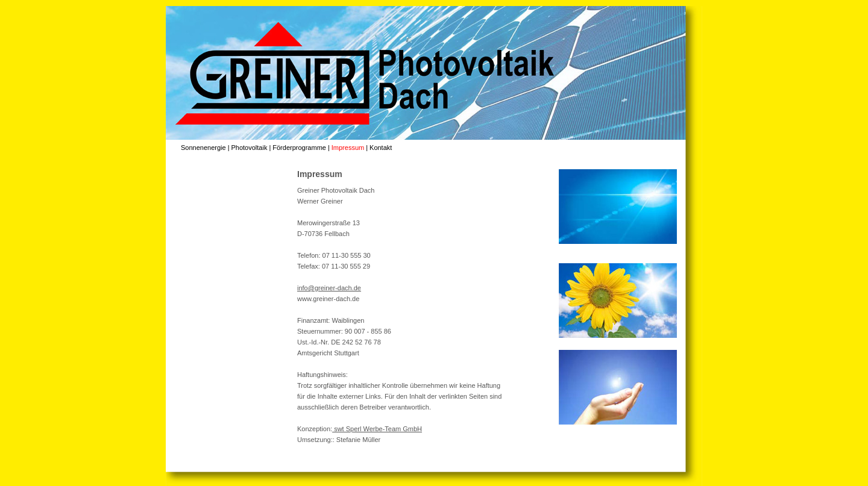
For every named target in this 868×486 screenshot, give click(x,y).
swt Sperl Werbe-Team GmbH (377, 429)
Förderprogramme (299, 148)
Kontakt (381, 148)
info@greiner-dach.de (329, 288)
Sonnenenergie (203, 148)
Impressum (348, 148)
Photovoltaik (249, 148)
